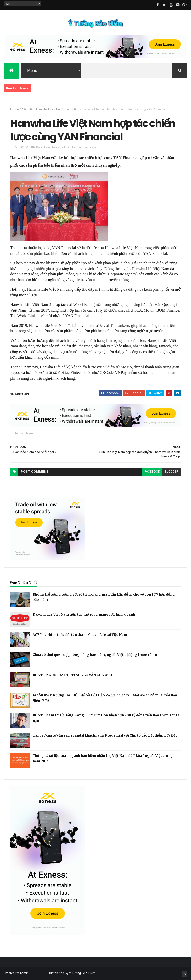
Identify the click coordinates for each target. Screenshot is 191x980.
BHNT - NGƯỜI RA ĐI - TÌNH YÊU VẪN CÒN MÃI (72, 675)
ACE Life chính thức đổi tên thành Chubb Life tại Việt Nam (80, 635)
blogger (172, 472)
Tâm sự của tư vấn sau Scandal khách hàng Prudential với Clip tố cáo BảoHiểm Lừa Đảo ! (106, 735)
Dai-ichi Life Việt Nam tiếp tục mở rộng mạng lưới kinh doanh (84, 615)
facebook (152, 472)
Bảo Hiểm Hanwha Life (37, 109)
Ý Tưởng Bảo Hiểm (82, 973)
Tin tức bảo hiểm (68, 109)
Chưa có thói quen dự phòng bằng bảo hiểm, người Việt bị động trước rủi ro (95, 655)
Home (15, 109)
